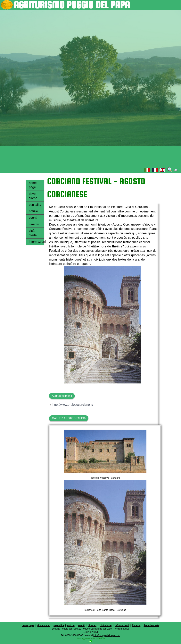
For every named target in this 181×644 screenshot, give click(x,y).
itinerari (34, 224)
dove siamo (33, 196)
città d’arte (33, 233)
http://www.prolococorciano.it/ (73, 405)
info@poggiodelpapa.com (107, 635)
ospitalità (35, 205)
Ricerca (136, 625)
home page (33, 185)
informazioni (37, 242)
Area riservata (152, 625)
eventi (33, 218)
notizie (33, 211)
